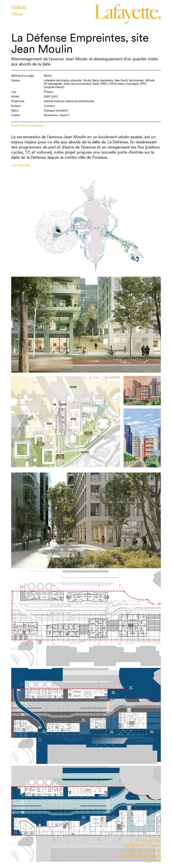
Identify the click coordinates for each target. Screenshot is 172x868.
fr (158, 861)
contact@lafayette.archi (139, 856)
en (149, 861)
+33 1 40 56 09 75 (144, 851)
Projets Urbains (20, 125)
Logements (37, 125)
